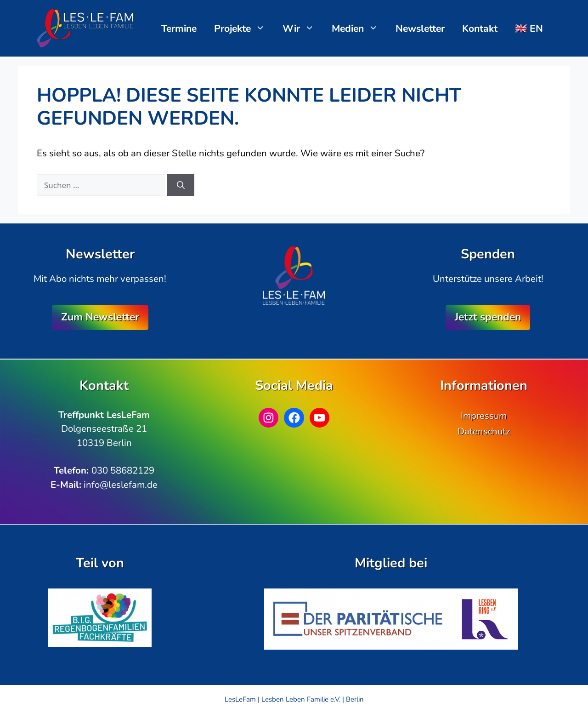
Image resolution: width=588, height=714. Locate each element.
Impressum (484, 416)
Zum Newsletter (100, 317)
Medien (359, 29)
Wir (303, 29)
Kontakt (480, 29)
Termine (179, 29)
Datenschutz (484, 431)
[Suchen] (181, 185)
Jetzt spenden (488, 317)
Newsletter (420, 29)
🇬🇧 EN (529, 29)
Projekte (244, 29)
